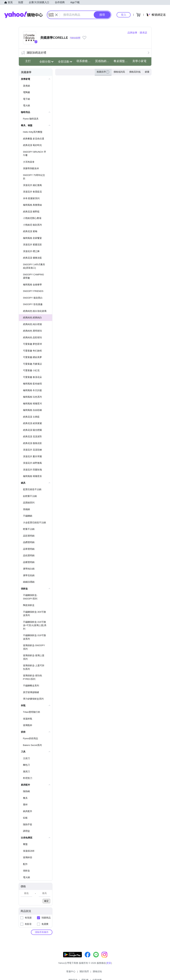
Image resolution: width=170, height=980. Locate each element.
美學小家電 (139, 61)
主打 (28, 61)
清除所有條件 (42, 932)
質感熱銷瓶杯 (103, 61)
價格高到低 (135, 72)
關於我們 (66, 973)
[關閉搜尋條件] (56, 15)
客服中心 (53, 973)
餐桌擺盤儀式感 (122, 61)
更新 (109, 967)
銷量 (147, 72)
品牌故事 (132, 33)
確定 (46, 901)
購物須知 (79, 973)
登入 (124, 15)
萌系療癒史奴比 (85, 61)
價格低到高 (119, 72)
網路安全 (93, 973)
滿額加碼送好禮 (36, 53)
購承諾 (143, 33)
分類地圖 (117, 973)
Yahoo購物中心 (23, 15)
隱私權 (105, 973)
